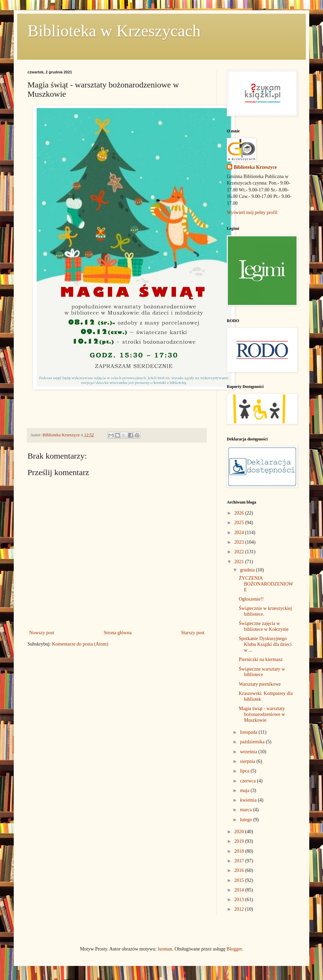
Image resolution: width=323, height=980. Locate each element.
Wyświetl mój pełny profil (252, 212)
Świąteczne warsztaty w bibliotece (262, 672)
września (249, 752)
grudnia (248, 570)
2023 (240, 542)
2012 (240, 909)
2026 (240, 513)
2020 (240, 832)
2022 (240, 552)
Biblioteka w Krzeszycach (114, 31)
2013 (240, 900)
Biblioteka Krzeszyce (255, 167)
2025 (240, 523)
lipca (245, 771)
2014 (240, 890)
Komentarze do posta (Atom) (80, 644)
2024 (240, 533)
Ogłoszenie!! (251, 599)
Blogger (234, 949)
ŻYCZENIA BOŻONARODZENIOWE (266, 584)
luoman (165, 949)
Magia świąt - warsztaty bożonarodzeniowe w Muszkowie (262, 714)
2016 (240, 870)
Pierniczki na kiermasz (261, 659)
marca (246, 810)
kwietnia (249, 800)
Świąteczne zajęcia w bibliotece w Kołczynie (264, 626)
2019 (240, 841)
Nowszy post (42, 633)
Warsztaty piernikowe (260, 684)
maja (245, 790)
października (253, 742)
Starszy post (193, 633)
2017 (240, 861)
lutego (247, 820)
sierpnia (248, 761)
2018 (240, 851)
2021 (240, 562)
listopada (249, 732)
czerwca (248, 781)
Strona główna (118, 633)
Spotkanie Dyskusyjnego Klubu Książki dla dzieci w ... (265, 644)
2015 (240, 880)
